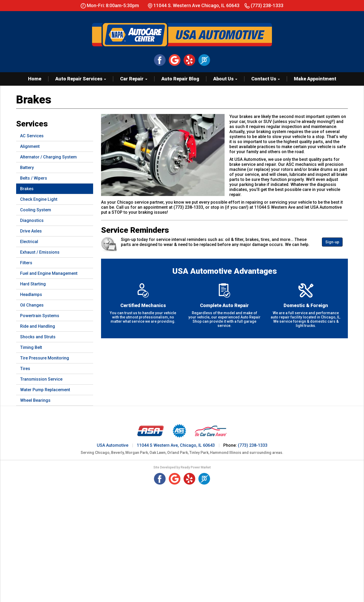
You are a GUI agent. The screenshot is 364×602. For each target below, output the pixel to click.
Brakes (27, 189)
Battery (27, 168)
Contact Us (266, 79)
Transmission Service (41, 379)
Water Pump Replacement (45, 390)
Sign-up (332, 242)
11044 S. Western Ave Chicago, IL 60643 (196, 5)
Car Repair (134, 79)
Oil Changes (32, 305)
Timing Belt (31, 347)
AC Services (32, 136)
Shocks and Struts (38, 337)
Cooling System (36, 210)
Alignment (30, 146)
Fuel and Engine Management (49, 273)
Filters (26, 263)
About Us (225, 79)
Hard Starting (33, 284)
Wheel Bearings (35, 400)
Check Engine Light (39, 199)
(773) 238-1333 (264, 5)
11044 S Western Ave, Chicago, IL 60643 (176, 445)
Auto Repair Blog (180, 79)
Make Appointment (315, 79)
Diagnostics (32, 220)
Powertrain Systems (40, 316)
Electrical (29, 242)
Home (35, 79)
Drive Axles (31, 231)
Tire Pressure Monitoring (45, 358)
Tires (25, 369)
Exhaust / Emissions (40, 252)
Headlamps (31, 295)
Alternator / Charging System (48, 157)
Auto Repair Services (81, 79)
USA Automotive (113, 445)
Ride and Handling (38, 326)
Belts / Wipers (34, 178)
